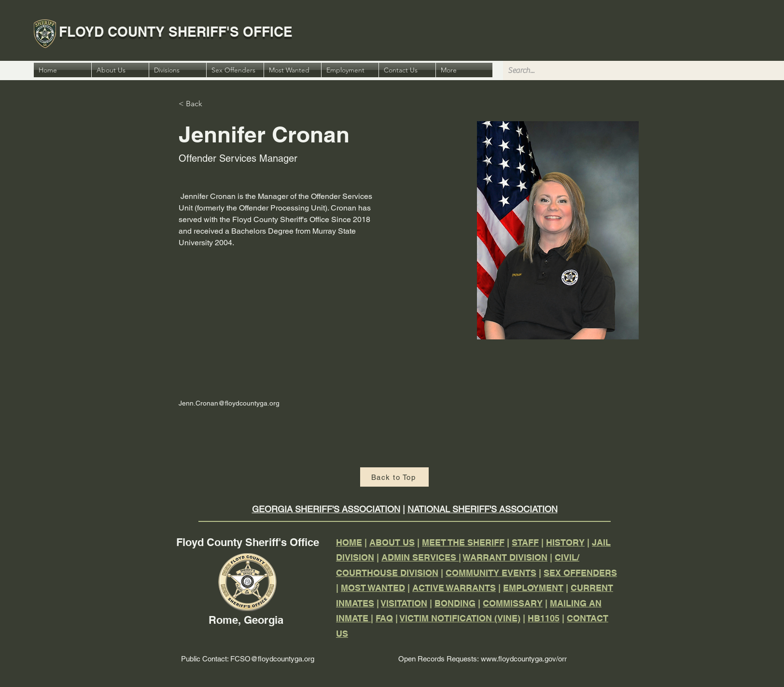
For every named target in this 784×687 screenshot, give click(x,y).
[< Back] (198, 104)
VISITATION (404, 603)
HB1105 (544, 618)
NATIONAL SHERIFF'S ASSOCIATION (483, 509)
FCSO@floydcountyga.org (272, 659)
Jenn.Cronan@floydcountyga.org (229, 403)
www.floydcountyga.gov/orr (524, 659)
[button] (464, 70)
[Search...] (642, 70)
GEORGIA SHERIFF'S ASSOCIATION (326, 509)
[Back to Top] (394, 477)
